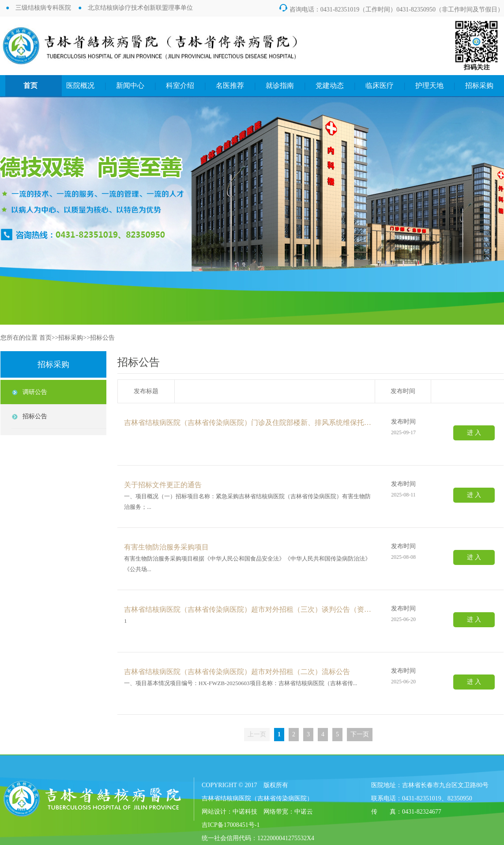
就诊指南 (280, 85)
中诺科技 (245, 812)
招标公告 (102, 338)
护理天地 (429, 85)
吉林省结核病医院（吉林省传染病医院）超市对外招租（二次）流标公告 (237, 672)
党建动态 (330, 85)
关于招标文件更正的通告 (163, 485)
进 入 (474, 433)
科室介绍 (180, 85)
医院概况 (80, 85)
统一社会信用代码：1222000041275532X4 (258, 838)
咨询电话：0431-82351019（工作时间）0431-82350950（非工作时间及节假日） (391, 9)
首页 (30, 85)
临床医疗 (380, 85)
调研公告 (35, 392)
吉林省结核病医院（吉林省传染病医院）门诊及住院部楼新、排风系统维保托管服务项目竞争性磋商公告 (250, 422)
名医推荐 (230, 85)
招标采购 (479, 85)
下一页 (360, 734)
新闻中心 (130, 85)
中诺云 (304, 812)
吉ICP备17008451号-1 (231, 825)
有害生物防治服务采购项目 (166, 547)
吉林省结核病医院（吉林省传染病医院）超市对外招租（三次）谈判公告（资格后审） (250, 609)
